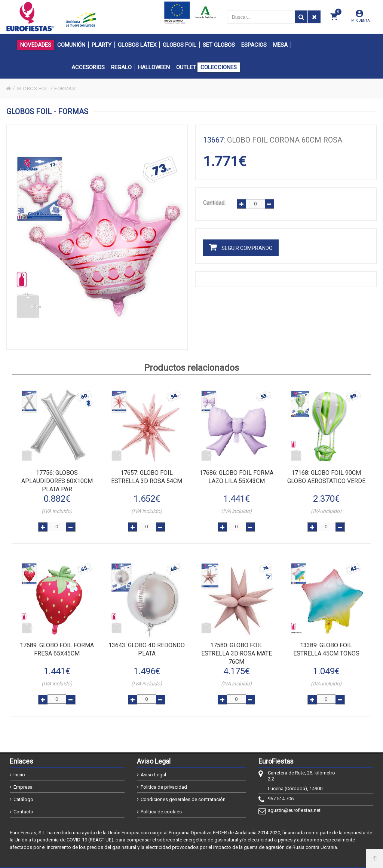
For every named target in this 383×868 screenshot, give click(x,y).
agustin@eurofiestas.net (294, 808)
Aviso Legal (153, 772)
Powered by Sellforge (346, 859)
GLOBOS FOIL (33, 88)
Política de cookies (161, 809)
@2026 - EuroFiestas (37, 859)
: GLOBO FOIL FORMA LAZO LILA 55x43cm (236, 476)
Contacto (23, 809)
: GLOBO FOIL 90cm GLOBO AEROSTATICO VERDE (326, 476)
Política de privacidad (164, 784)
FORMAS (66, 88)
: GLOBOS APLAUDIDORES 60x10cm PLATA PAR (57, 481)
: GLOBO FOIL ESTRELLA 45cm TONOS (326, 648)
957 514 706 (281, 796)
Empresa (23, 784)
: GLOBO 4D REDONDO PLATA (147, 648)
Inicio (19, 772)
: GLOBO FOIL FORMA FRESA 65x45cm (57, 648)
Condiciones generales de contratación (183, 797)
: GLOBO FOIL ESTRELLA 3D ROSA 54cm (147, 476)
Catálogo (23, 797)
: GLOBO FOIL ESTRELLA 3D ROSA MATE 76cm (237, 652)
